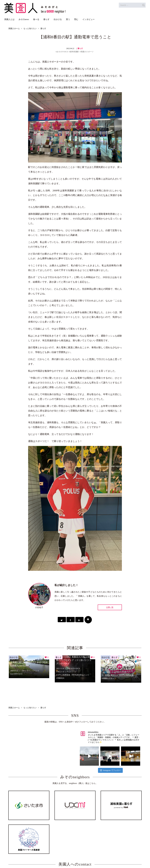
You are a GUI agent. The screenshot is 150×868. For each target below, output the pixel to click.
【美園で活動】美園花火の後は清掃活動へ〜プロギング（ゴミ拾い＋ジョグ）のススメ (75, 660)
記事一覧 (110, 607)
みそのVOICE (62, 52)
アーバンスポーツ (122, 672)
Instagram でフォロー (110, 770)
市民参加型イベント (81, 675)
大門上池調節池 (64, 675)
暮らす (80, 48)
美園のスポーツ (87, 52)
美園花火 (61, 678)
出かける (14, 657)
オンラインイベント (31, 671)
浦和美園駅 (74, 52)
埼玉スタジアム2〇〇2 (67, 672)
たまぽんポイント (111, 675)
